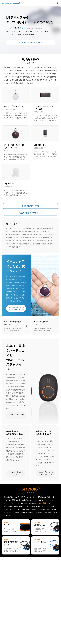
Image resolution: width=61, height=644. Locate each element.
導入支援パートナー (47, 503)
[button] (58, 3)
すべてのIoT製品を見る (31, 206)
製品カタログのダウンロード (31, 213)
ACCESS (32, 67)
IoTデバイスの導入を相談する (30, 43)
